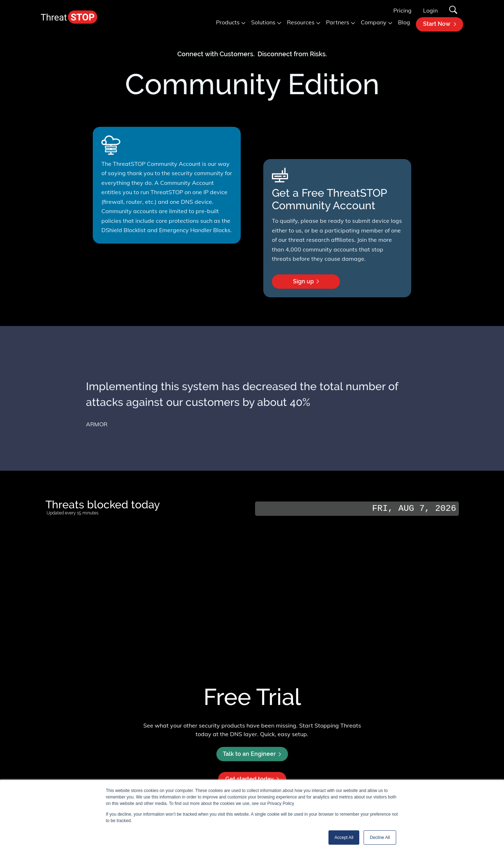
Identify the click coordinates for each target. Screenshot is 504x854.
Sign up (315, 283)
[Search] (453, 11)
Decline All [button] (380, 838)
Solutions (263, 22)
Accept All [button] (344, 838)
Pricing (402, 10)
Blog (404, 22)
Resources (301, 22)
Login (430, 10)
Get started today (252, 779)
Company (374, 22)
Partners (338, 22)
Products (228, 22)
